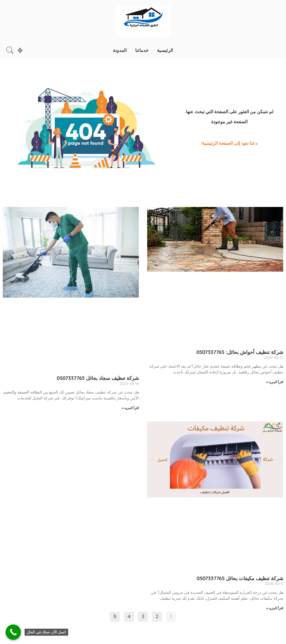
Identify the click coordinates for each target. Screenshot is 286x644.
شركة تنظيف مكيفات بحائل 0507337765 (240, 578)
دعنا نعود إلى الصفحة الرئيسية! (229, 143)
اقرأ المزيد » (275, 382)
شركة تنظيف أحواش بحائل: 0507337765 (240, 352)
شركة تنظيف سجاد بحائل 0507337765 (98, 378)
